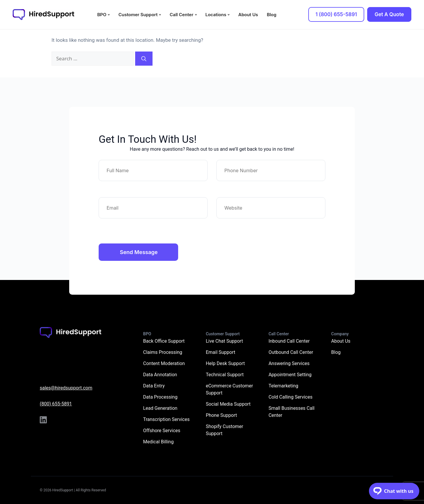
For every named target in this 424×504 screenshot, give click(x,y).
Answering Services (289, 363)
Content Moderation (164, 363)
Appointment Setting (290, 375)
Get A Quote (389, 14)
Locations (216, 15)
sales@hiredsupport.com (66, 388)
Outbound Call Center (291, 352)
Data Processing (160, 397)
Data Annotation (160, 375)
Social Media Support (228, 404)
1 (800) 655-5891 (336, 14)
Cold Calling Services (290, 397)
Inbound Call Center (289, 341)
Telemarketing (283, 386)
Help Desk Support (225, 363)
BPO (102, 15)
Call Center (181, 15)
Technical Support (225, 375)
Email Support (221, 352)
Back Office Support (164, 341)
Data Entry (154, 386)
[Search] (144, 59)
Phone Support (221, 415)
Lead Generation (160, 408)
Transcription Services (166, 419)
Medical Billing (158, 442)
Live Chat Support (224, 341)
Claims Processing (163, 352)
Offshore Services (162, 431)
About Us (248, 15)
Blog (271, 15)
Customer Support (138, 15)
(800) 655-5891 (56, 404)
